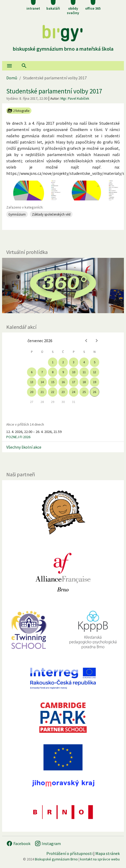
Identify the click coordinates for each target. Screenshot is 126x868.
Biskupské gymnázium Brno (56, 859)
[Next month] (97, 341)
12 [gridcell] (95, 372)
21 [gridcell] (42, 392)
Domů (12, 78)
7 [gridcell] (42, 372)
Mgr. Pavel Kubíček (75, 98)
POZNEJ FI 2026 (18, 437)
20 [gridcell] (32, 392)
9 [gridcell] (63, 372)
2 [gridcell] (63, 362)
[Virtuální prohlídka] (63, 286)
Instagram (48, 843)
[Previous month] (86, 341)
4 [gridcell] (84, 362)
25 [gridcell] (84, 392)
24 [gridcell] (74, 392)
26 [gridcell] (95, 392)
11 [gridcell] (84, 372)
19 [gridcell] (95, 382)
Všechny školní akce (24, 447)
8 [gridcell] (53, 372)
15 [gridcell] (53, 382)
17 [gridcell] (74, 382)
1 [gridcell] (53, 362)
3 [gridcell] (74, 362)
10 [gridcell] (74, 372)
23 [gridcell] (63, 392)
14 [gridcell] (42, 382)
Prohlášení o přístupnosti (69, 853)
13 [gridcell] (32, 382)
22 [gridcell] (53, 392)
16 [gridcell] (63, 382)
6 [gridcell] (32, 372)
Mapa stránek (108, 853)
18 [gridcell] (84, 382)
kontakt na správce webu (100, 859)
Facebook (18, 843)
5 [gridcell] (95, 362)
